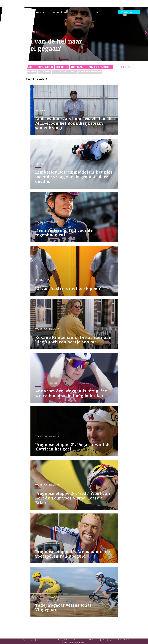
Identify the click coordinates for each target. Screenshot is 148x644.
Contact (40, 640)
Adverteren (14, 640)
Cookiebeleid (50, 640)
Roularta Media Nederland (126, 640)
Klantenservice (94, 640)
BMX (73, 72)
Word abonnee (129, 12)
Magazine (40, 12)
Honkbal (77, 67)
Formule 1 (44, 67)
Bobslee (26, 67)
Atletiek (44, 72)
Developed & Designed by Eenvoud (73, 642)
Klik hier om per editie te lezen (28, 79)
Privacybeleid (62, 640)
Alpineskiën (28, 72)
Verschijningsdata (108, 640)
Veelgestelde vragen (27, 640)
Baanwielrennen (90, 72)
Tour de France (99, 67)
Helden (61, 67)
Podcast (56, 12)
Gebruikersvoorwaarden (78, 640)
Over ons (68, 12)
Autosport (60, 72)
